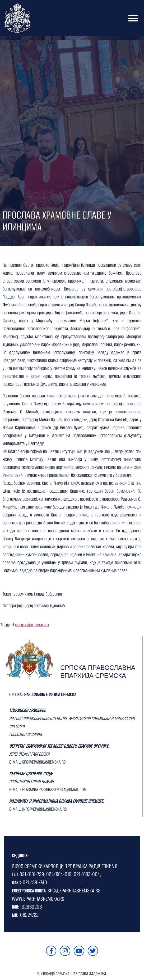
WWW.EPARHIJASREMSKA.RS (38, 899)
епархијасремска (32, 625)
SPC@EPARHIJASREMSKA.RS (74, 890)
